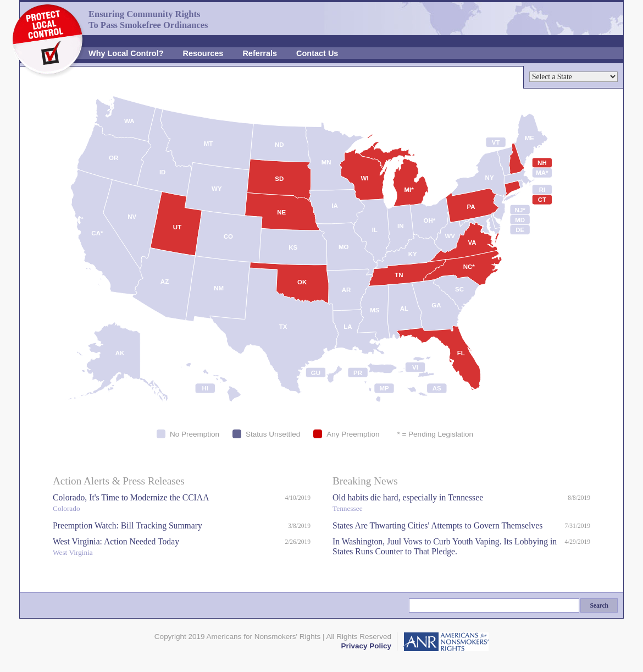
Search (599, 605)
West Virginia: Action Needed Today (166, 548)
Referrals (260, 53)
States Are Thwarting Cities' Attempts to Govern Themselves (437, 525)
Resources (203, 53)
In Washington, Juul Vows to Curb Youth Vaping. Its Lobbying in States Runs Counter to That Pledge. (445, 546)
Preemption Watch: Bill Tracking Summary (128, 525)
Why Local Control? (126, 53)
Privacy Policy (366, 646)
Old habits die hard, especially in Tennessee (447, 504)
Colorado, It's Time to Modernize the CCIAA (166, 504)
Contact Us (317, 53)
